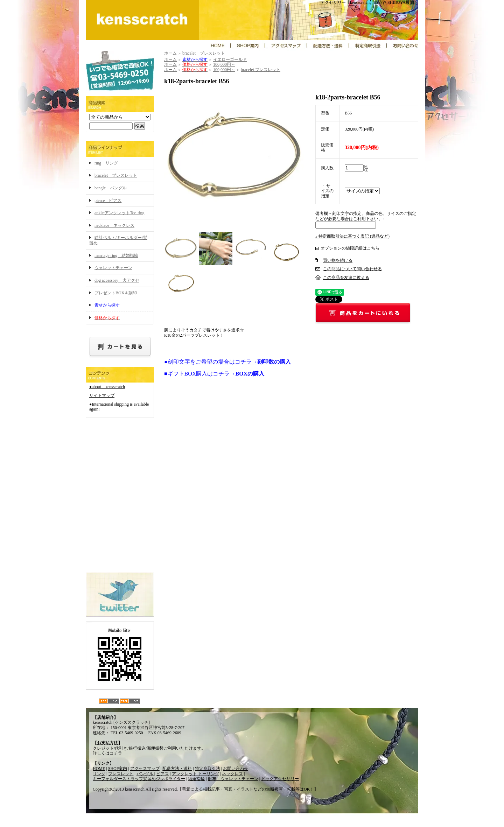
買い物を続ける (338, 260)
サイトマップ (102, 395)
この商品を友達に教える (346, 278)
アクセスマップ (145, 769)
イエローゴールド (230, 59)
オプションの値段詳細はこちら (350, 248)
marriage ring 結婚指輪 (116, 255)
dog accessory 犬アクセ (117, 280)
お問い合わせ (236, 769)
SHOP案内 (118, 769)
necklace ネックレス (114, 225)
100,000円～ (224, 64)
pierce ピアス (108, 201)
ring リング (106, 163)
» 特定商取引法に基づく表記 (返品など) (352, 236)
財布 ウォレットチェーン (233, 779)
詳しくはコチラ (107, 753)
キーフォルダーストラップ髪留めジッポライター (139, 779)
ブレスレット (121, 774)
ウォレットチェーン (113, 268)
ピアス (162, 774)
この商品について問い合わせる (352, 269)
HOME (99, 769)
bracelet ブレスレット (116, 175)
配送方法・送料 (177, 769)
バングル (145, 774)
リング (99, 774)
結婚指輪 (196, 779)
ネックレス (232, 774)
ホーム (170, 53)
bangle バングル (111, 188)
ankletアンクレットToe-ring (119, 213)
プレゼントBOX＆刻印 (116, 293)
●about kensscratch (107, 387)
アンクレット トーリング (195, 774)
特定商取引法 (208, 769)
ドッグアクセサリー (280, 779)
